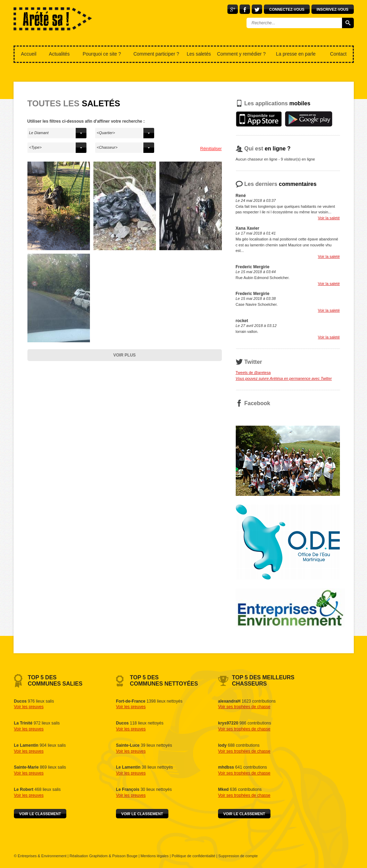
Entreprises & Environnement (42, 856)
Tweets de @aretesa (253, 372)
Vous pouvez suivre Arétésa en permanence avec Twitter (284, 378)
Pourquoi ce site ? (102, 54)
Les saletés (199, 54)
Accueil (28, 54)
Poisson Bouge (125, 856)
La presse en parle (296, 54)
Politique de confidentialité (194, 856)
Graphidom (98, 856)
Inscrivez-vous (333, 9)
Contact (339, 54)
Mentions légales (155, 856)
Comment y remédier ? (241, 54)
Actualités (59, 54)
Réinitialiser (211, 149)
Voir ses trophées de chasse (244, 707)
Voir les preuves (29, 707)
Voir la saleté (329, 218)
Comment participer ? (156, 54)
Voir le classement (40, 814)
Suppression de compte (238, 856)
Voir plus (124, 355)
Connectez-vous (287, 9)
